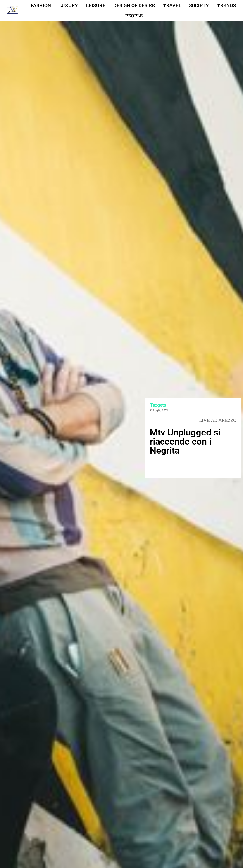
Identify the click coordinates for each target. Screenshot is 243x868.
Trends (226, 5)
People (134, 16)
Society (199, 5)
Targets (158, 405)
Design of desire (134, 5)
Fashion (41, 5)
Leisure (96, 5)
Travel (172, 5)
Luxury (69, 5)
